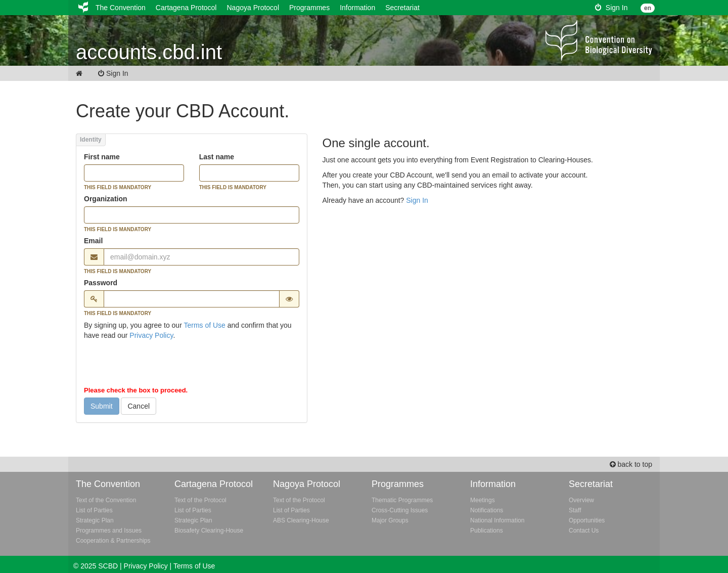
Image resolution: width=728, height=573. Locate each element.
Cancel (139, 406)
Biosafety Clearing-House (209, 531)
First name (102, 157)
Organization (106, 199)
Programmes (309, 8)
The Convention (121, 8)
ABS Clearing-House (301, 520)
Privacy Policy (151, 335)
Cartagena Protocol (186, 8)
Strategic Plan (95, 520)
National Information (497, 520)
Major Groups (390, 520)
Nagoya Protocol (253, 8)
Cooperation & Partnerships (113, 541)
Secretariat (402, 8)
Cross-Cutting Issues (400, 510)
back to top (631, 464)
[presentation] (161, 365)
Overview (581, 500)
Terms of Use (204, 325)
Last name (217, 157)
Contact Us (584, 531)
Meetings (483, 500)
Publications (487, 531)
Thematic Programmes (402, 500)
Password (101, 283)
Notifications (487, 510)
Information (357, 8)
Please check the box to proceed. (136, 390)
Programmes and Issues (109, 531)
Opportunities (587, 520)
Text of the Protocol (200, 500)
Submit (102, 406)
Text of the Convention (106, 500)
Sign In (611, 8)
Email (93, 241)
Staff (575, 510)
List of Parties (94, 510)
